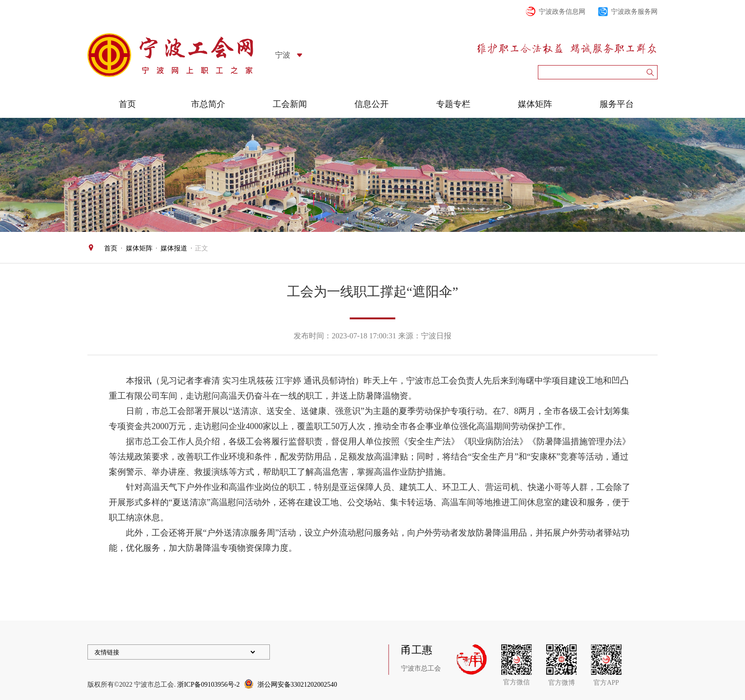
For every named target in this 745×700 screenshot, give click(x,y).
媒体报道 (174, 248)
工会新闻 (290, 104)
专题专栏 (453, 104)
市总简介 (208, 104)
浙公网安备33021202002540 (297, 685)
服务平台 (617, 104)
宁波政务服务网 (634, 12)
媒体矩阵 (535, 104)
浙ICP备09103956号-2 (208, 685)
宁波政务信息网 (562, 12)
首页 (127, 104)
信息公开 (372, 104)
